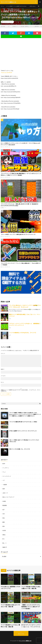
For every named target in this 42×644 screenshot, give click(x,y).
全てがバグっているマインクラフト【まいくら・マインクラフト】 (31, 626)
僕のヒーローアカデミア (8, 497)
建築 (4, 522)
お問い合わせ (33, 6)
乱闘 (4, 489)
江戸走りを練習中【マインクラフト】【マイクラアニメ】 (23, 431)
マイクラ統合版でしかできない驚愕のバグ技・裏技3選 (10, 626)
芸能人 (4, 535)
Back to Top (21, 634)
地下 (4, 510)
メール (3, 376)
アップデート (6, 468)
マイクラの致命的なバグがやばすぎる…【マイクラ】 (23, 333)
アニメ (4, 472)
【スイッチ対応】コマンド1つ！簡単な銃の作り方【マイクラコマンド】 (18, 234)
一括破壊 (5, 485)
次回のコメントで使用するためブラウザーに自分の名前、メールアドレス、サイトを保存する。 (21, 390)
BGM (4, 464)
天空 (4, 514)
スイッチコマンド (6, 147)
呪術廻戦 (5, 505)
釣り (4, 539)
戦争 (4, 526)
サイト (2, 382)
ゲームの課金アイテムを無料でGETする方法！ (17, 6)
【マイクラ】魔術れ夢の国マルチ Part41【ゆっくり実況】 (23, 422)
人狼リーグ (5, 493)
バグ (11, 22)
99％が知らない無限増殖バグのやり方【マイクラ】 (11, 588)
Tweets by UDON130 (6, 73)
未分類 (4, 530)
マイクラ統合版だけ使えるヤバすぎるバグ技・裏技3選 (10, 606)
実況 (4, 518)
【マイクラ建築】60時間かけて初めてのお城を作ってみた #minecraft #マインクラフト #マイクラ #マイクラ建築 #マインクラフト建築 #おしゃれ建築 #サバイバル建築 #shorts (25, 414)
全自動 (4, 501)
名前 (3, 369)
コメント (3, 353)
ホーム (2, 6)
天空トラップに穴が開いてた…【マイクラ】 (20, 449)
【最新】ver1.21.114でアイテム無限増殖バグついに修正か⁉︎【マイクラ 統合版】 (31, 607)
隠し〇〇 (4, 208)
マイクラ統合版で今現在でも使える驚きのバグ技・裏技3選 (31, 588)
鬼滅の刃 (5, 547)
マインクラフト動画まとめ (25, 641)
